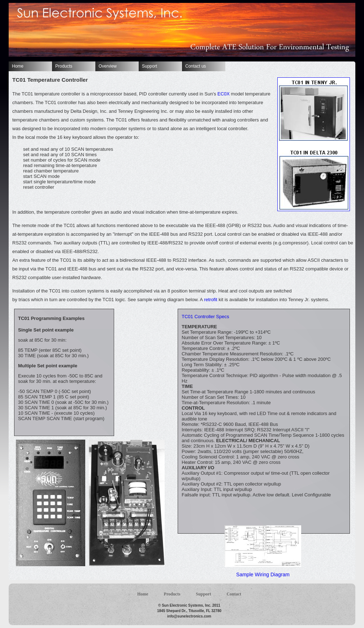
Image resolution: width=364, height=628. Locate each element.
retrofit (211, 300)
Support (149, 66)
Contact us (196, 66)
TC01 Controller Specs (205, 317)
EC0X (224, 94)
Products (64, 66)
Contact (234, 594)
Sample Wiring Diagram (263, 574)
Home (18, 66)
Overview (108, 66)
